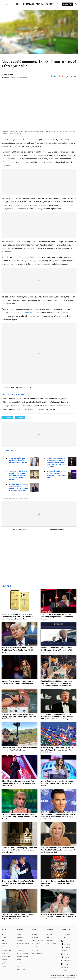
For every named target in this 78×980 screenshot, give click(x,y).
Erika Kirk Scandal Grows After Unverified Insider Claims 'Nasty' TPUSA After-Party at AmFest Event (18, 783)
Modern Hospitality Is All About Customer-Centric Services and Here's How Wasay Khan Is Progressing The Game (56, 462)
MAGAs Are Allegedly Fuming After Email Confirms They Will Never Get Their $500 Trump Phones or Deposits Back (17, 617)
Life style (4, 960)
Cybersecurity (21, 950)
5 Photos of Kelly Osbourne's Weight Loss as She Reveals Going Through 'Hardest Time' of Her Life (19, 817)
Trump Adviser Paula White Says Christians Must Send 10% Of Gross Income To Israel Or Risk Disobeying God (58, 850)
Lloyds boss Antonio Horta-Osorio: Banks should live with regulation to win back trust (36, 402)
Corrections (35, 950)
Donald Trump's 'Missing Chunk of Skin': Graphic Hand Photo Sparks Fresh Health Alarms (17, 650)
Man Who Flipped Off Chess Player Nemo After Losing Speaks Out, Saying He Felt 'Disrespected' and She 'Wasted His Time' (56, 683)
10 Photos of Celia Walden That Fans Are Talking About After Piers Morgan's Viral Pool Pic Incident (19, 717)
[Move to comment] (75, 76)
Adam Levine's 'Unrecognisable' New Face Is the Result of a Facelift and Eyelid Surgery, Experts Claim (58, 817)
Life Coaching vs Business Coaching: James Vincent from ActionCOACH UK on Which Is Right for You (19, 487)
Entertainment (6, 957)
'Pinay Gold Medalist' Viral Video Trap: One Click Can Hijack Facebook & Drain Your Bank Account (58, 917)
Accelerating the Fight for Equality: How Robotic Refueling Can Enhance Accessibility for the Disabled (18, 475)
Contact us (35, 937)
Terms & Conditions (37, 941)
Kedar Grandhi (9, 75)
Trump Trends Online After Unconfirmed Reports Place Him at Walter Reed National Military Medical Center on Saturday (57, 717)
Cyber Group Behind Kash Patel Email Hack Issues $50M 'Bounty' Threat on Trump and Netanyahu (57, 883)
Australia (49, 934)
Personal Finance (7, 950)
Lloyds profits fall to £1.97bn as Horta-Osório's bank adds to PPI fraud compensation (36, 399)
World (3, 934)
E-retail (19, 934)
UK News (4, 937)
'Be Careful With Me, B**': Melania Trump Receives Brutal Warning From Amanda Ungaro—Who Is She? (17, 917)
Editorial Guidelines (58, 530)
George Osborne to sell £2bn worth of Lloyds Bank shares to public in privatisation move (37, 406)
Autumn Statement (28, 313)
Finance (19, 947)
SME (3, 947)
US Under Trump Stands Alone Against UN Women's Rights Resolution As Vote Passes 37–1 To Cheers (57, 750)
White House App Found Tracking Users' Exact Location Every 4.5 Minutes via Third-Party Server (57, 650)
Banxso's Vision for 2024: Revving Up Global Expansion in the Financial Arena (56, 474)
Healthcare (20, 941)
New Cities (20, 963)
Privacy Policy (36, 944)
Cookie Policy (35, 947)
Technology (5, 953)
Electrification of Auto (23, 944)
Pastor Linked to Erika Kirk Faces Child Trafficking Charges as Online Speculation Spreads (57, 617)
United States (50, 947)
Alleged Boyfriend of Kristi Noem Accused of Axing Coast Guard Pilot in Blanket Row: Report (58, 783)
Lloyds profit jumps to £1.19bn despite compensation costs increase (29, 410)
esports (19, 960)
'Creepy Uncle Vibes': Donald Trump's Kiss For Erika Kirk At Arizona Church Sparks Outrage (18, 883)
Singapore (50, 941)
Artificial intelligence (22, 953)
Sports (3, 963)
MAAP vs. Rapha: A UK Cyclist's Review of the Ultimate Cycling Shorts (18, 460)
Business (4, 944)
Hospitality (20, 937)
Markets (4, 941)
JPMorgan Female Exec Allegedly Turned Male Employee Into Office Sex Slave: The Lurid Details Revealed (19, 850)
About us (34, 934)
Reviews (4, 966)
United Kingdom (51, 944)
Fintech (19, 966)
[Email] (71, 76)
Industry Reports (21, 969)
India (48, 937)
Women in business (22, 957)
